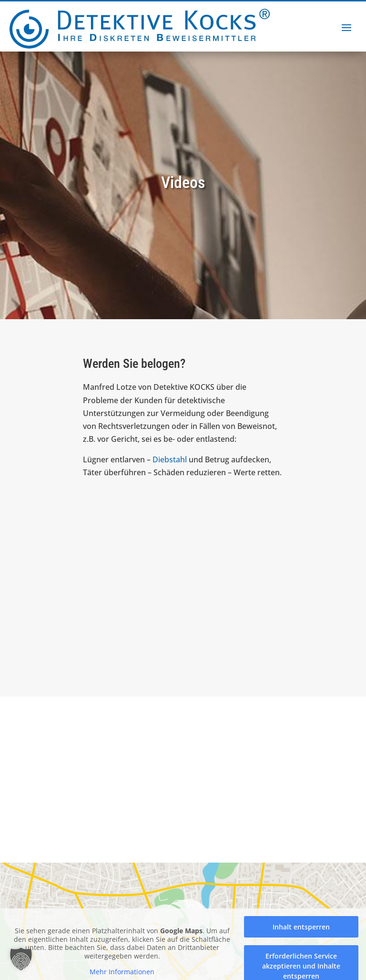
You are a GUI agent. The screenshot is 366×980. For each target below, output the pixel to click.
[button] (21, 959)
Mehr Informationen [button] (122, 972)
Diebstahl (170, 459)
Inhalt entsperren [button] (301, 927)
